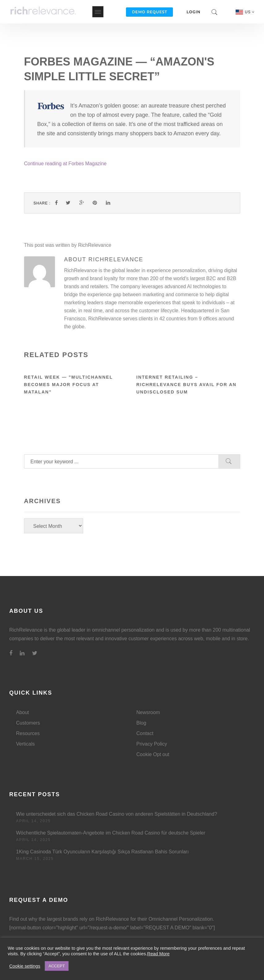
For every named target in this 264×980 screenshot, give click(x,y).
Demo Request (149, 12)
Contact (145, 733)
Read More (159, 954)
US (250, 12)
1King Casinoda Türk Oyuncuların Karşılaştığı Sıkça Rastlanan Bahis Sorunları (102, 852)
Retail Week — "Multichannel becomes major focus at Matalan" (68, 385)
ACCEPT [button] (57, 966)
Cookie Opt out (153, 754)
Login (193, 12)
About (23, 712)
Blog (141, 723)
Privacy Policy (152, 744)
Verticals (25, 744)
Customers (28, 723)
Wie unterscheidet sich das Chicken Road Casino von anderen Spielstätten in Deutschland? (117, 814)
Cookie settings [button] (25, 966)
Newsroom (148, 712)
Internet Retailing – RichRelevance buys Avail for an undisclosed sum (186, 385)
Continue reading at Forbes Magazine (65, 164)
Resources (28, 733)
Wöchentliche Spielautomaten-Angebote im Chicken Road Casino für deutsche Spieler (111, 833)
